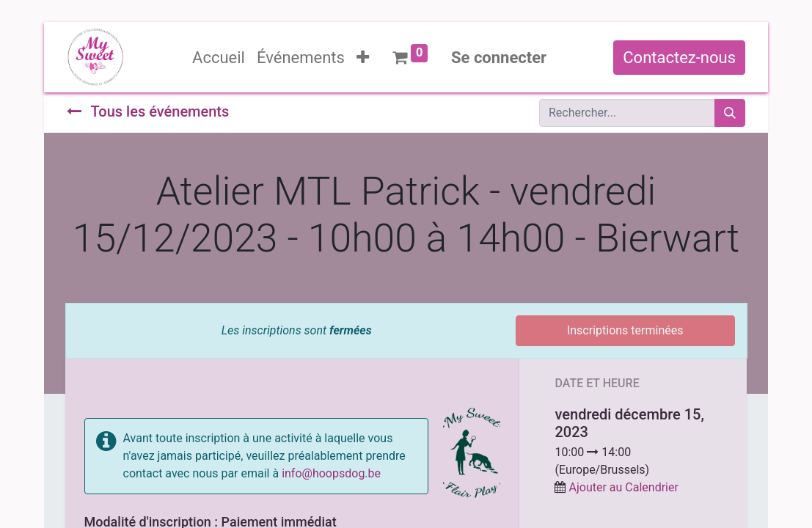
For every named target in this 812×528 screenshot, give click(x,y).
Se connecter (499, 58)
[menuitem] (219, 58)
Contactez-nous (679, 58)
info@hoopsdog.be (331, 473)
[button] (363, 58)
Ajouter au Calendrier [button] (623, 487)
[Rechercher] (730, 113)
